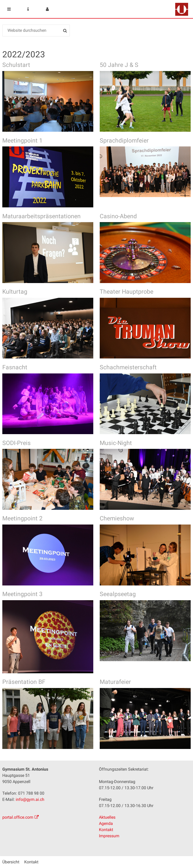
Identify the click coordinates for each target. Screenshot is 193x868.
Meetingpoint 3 (22, 594)
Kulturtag (15, 292)
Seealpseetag (118, 594)
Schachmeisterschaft (128, 367)
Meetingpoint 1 (22, 141)
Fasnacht (15, 367)
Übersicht (11, 862)
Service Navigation (28, 9)
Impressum (109, 836)
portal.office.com (18, 817)
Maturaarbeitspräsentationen (41, 216)
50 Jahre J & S (119, 65)
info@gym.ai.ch (30, 799)
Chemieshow (117, 518)
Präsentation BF (24, 682)
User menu (47, 9)
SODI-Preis (16, 443)
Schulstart (16, 65)
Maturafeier (115, 682)
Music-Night (116, 443)
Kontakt (106, 830)
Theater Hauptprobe (127, 292)
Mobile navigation (9, 9)
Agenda (106, 823)
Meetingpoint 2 (22, 518)
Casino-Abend (118, 216)
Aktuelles (107, 817)
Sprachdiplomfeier (124, 141)
